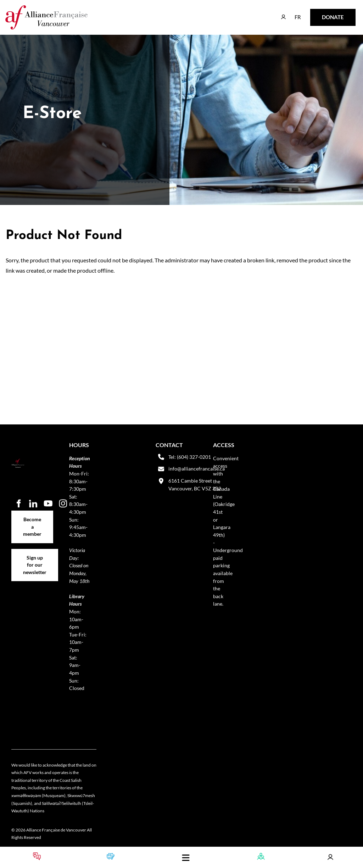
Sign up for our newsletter (35, 557)
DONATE (322, 14)
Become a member (32, 514)
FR (293, 14)
